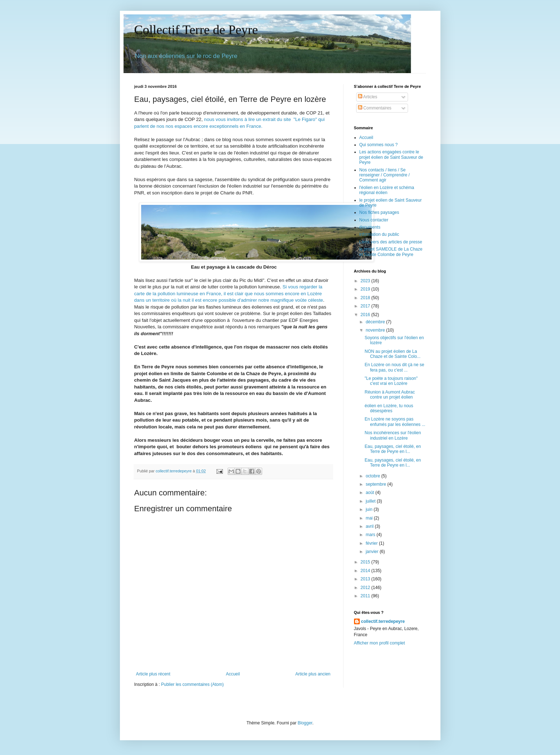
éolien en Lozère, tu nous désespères (389, 408)
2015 (366, 562)
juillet (371, 501)
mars (371, 535)
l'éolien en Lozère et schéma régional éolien (387, 190)
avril (370, 526)
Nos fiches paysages (379, 212)
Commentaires (375, 108)
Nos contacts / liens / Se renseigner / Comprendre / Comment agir (385, 175)
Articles (368, 97)
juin (369, 509)
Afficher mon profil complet (380, 643)
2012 (366, 588)
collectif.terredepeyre (383, 621)
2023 (366, 281)
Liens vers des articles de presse (391, 242)
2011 (366, 596)
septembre (376, 484)
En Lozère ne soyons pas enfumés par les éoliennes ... (395, 422)
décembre (376, 322)
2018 (366, 298)
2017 (366, 306)
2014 (366, 571)
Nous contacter (374, 220)
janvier (373, 552)
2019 (366, 289)
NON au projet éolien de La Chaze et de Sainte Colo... (392, 354)
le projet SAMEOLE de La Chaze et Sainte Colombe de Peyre (391, 252)
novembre (376, 330)
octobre (373, 476)
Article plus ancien (313, 674)
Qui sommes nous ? (379, 145)
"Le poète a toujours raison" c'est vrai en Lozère (391, 381)
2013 (366, 579)
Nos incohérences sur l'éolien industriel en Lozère (393, 435)
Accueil (233, 674)
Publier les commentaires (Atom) (192, 684)
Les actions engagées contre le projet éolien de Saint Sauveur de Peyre (391, 157)
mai (370, 518)
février (372, 543)
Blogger (305, 723)
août (370, 493)
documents (370, 227)
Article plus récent (153, 674)
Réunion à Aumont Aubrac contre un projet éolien (389, 395)
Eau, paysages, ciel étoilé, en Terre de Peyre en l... (393, 449)
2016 (366, 315)
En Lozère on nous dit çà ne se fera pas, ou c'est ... (394, 367)
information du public (379, 234)
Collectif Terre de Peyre (196, 30)
